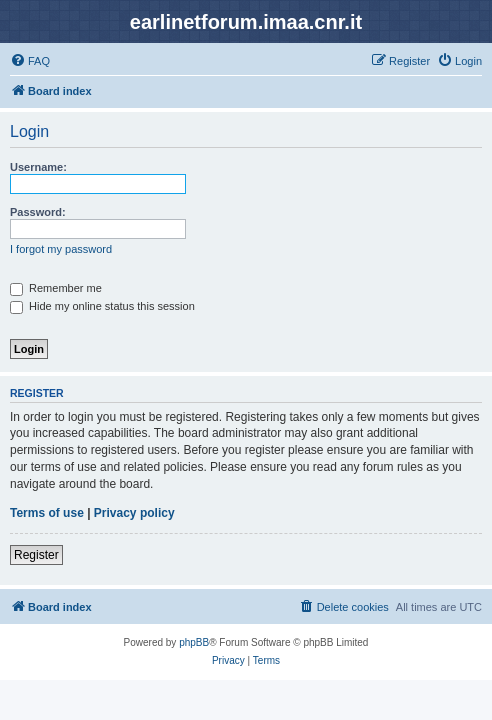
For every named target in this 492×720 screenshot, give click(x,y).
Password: (38, 212)
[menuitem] (30, 61)
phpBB (194, 642)
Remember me (56, 288)
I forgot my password (61, 249)
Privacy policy (134, 513)
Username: (38, 167)
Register (36, 555)
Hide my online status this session (102, 306)
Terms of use (47, 513)
